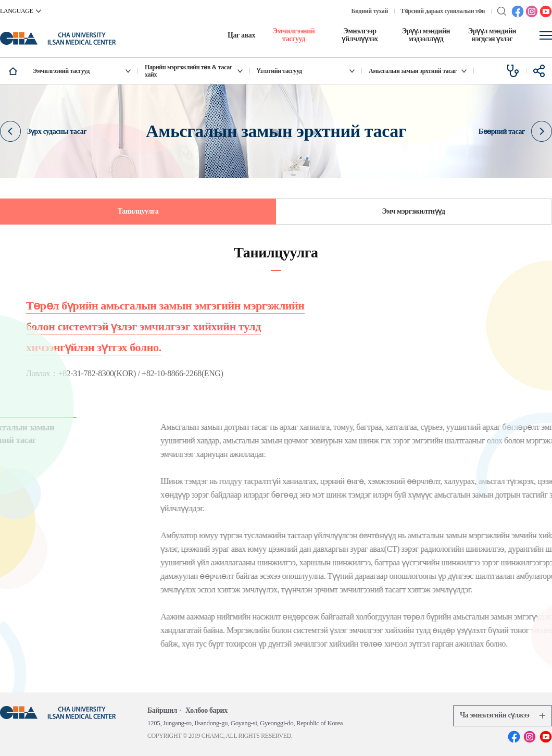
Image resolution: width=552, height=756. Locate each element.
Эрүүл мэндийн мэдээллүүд (426, 35)
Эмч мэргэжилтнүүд (414, 211)
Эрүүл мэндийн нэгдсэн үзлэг (492, 35)
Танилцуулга (138, 211)
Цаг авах (241, 35)
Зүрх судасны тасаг (43, 132)
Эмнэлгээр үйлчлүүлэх (360, 35)
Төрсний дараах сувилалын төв (443, 11)
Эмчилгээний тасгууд (293, 35)
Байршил (162, 710)
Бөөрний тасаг (515, 132)
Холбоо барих (206, 710)
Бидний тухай (370, 11)
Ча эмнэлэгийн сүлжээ (503, 715)
